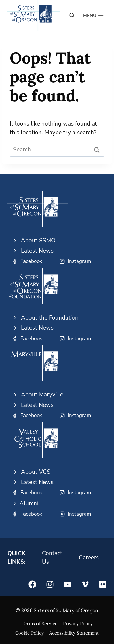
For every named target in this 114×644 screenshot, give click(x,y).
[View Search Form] (72, 16)
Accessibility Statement (74, 633)
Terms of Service (40, 623)
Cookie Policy (29, 633)
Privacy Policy (78, 623)
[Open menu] (93, 16)
